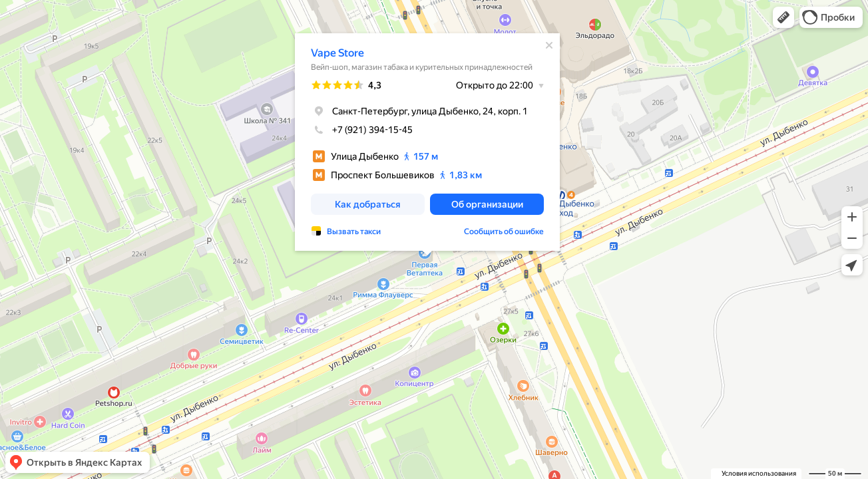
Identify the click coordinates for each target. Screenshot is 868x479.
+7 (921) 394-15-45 (362, 130)
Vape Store (337, 53)
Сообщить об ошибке (504, 232)
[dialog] (427, 142)
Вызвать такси (354, 232)
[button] (783, 17)
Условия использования (759, 473)
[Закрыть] (549, 45)
